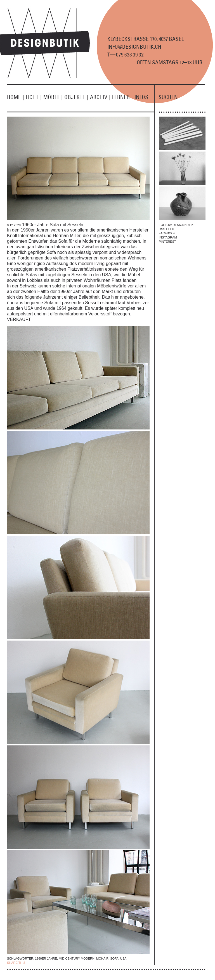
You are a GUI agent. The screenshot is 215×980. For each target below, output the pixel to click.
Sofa (114, 958)
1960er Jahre (46, 958)
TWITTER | (55, 963)
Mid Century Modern (77, 958)
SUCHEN (168, 97)
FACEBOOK (167, 233)
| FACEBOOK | (37, 963)
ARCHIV (101, 97)
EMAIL (68, 963)
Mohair (102, 958)
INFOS (141, 97)
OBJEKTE (77, 97)
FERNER (123, 97)
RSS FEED (166, 229)
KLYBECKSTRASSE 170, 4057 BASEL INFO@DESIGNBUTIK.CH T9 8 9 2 (146, 47)
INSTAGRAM (168, 237)
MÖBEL (54, 97)
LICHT (35, 97)
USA (123, 958)
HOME (16, 97)
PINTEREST (167, 242)
